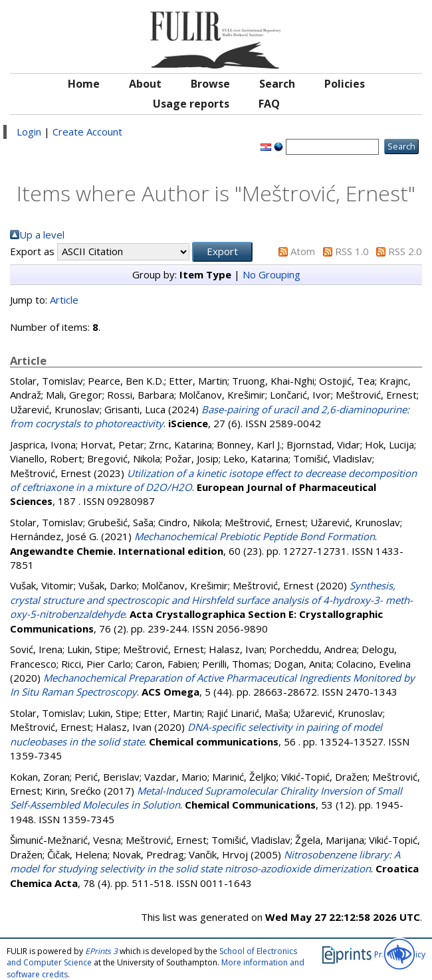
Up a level (42, 235)
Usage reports (191, 104)
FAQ (269, 104)
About (145, 84)
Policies (345, 84)
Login (29, 132)
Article (64, 300)
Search (277, 84)
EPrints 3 (101, 951)
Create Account (87, 132)
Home (84, 84)
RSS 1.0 (352, 251)
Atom (303, 251)
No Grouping (271, 274)
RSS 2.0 (405, 251)
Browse (210, 84)
